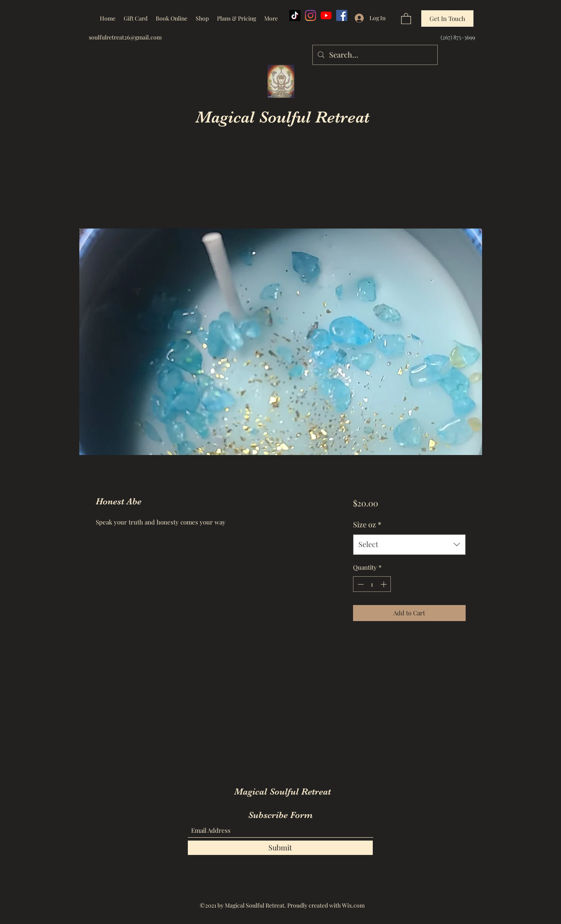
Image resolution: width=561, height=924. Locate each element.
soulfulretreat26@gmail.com (125, 37)
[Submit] (280, 848)
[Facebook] (342, 15)
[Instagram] (311, 15)
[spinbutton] (372, 584)
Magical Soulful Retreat (283, 117)
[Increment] (384, 584)
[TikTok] (295, 15)
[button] (406, 18)
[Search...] (375, 55)
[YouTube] (326, 15)
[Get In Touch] (447, 18)
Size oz (367, 524)
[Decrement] (360, 584)
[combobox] (409, 545)
